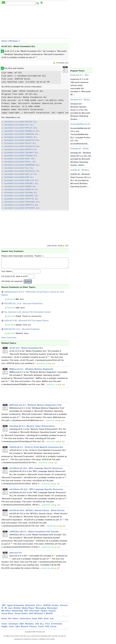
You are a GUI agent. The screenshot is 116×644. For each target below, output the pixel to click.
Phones (33, 629)
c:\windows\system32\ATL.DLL (18, 125)
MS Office (6, 613)
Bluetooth (30, 608)
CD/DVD (47, 608)
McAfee (17, 610)
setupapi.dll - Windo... (80, 149)
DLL (42, 626)
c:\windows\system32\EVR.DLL (18, 177)
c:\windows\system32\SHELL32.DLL (20, 180)
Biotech (25, 629)
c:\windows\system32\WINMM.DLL (19, 187)
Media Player (28, 610)
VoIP (31, 616)
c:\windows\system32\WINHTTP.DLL (20, 190)
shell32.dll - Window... (81, 170)
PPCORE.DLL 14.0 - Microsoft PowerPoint (23, 306)
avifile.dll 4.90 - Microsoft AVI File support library (26, 323)
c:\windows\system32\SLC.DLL (18, 168)
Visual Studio (21, 616)
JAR (37, 626)
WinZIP (49, 616)
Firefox (55, 608)
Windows (29, 626)
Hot (10, 621)
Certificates (57, 626)
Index (34, 621)
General (64, 608)
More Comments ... (10, 340)
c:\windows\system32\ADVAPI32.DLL (21, 140)
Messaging (41, 610)
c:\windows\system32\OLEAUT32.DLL (21, 146)
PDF (26, 613)
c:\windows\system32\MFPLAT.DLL (19, 128)
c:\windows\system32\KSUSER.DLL (19, 156)
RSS (40, 621)
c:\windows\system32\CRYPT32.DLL (20, 199)
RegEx (5, 629)
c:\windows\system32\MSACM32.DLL (20, 196)
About (16, 621)
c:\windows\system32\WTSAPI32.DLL (21, 171)
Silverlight (34, 613)
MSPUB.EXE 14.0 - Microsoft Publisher (22, 331)
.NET (4, 608)
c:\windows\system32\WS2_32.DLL (19, 174)
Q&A (18, 629)
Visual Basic (7, 616)
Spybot (44, 613)
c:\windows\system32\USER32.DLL (19, 137)
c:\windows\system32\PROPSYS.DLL (20, 205)
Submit (28, 284)
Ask (52, 621)
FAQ (47, 629)
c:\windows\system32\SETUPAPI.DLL (21, 208)
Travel (41, 629)
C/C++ (39, 608)
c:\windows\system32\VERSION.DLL (20, 134)
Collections (25, 621)
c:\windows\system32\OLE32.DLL (19, 143)
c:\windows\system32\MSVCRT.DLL (19, 122)
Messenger (53, 610)
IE (2, 610)
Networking (18, 613)
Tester (4, 626)
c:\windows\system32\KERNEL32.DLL (21, 131)
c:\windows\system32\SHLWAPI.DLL (20, 153)
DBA (22, 626)
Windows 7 (15, 41)
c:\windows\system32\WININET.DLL (20, 184)
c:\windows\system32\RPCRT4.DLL (19, 150)
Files (48, 626)
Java (10, 610)
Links (11, 629)
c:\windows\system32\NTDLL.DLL (19, 162)
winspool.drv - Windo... (81, 100)
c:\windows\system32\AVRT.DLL (18, 159)
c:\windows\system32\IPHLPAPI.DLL (21, 202)
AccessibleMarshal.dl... (81, 124)
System (52, 613)
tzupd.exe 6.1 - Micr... (80, 75)
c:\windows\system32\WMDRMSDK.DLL (21, 165)
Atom (46, 621)
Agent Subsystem (16, 608)
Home (4, 41)
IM (6, 610)
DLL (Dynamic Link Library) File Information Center (27, 314)
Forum (53, 629)
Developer (13, 626)
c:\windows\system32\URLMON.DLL (19, 193)
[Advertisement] (35, 22)
